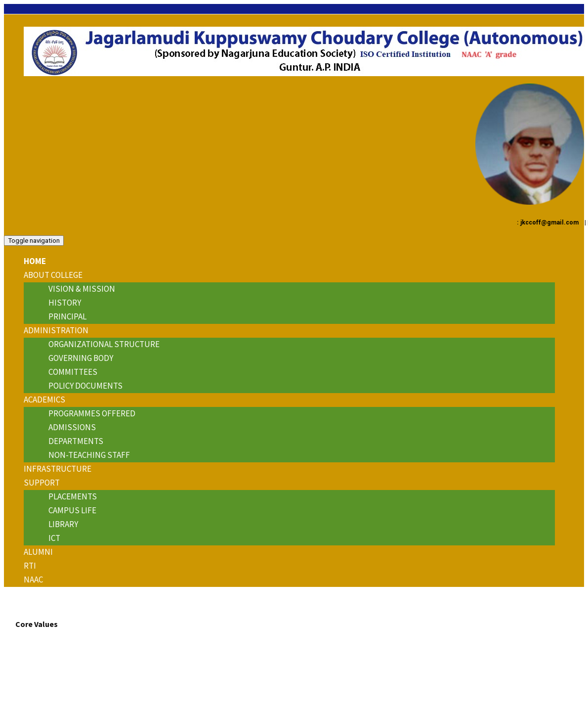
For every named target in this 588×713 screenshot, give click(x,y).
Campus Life (72, 510)
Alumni (38, 552)
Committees (73, 372)
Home (35, 261)
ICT (54, 538)
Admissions (72, 427)
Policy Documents (85, 386)
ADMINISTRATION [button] (56, 330)
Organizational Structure (104, 344)
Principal (67, 316)
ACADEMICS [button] (44, 400)
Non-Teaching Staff (89, 455)
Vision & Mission (82, 289)
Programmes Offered (92, 413)
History (65, 303)
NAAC (33, 579)
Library (63, 524)
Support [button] (42, 483)
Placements (73, 496)
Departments (76, 441)
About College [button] (53, 275)
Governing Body (81, 358)
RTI (30, 566)
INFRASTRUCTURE (58, 469)
